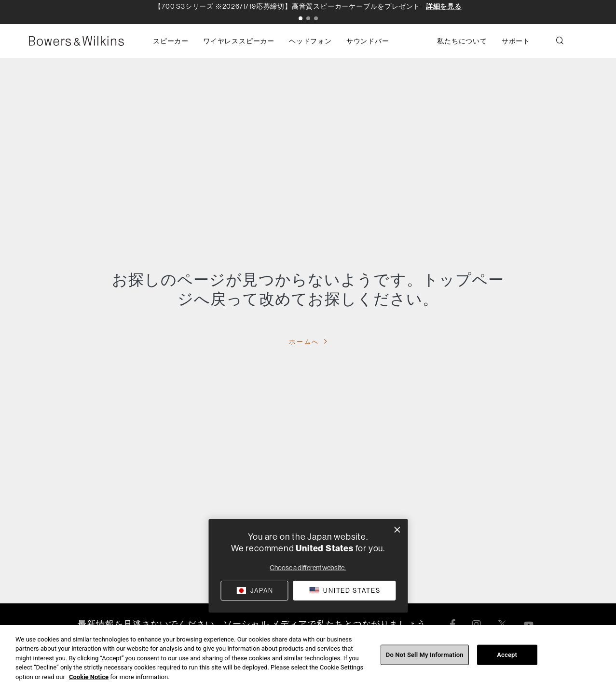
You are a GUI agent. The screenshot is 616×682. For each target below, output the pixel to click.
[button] (301, 18)
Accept (507, 662)
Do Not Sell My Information (425, 662)
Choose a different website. (308, 568)
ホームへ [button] (305, 341)
